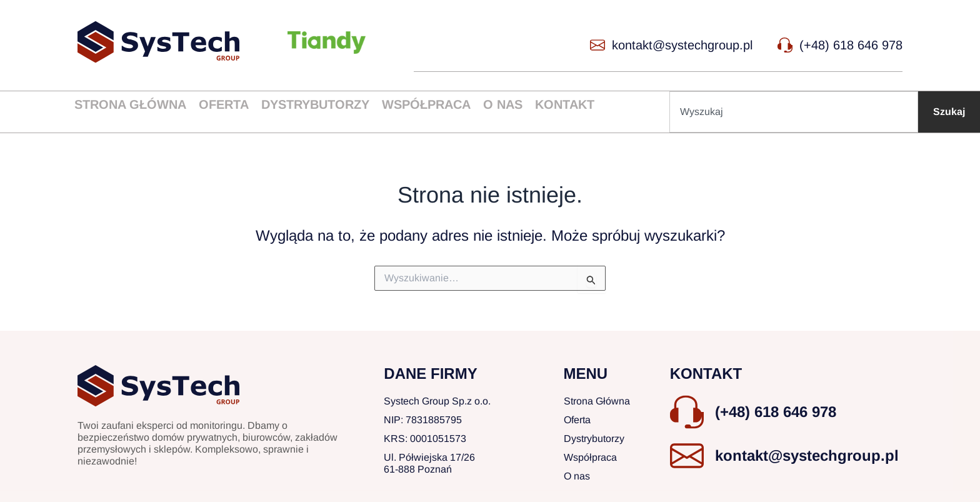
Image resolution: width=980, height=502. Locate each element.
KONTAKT (706, 374)
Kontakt (565, 104)
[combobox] (794, 112)
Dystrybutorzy (315, 104)
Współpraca (426, 104)
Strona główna (130, 104)
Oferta (224, 104)
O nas (503, 104)
